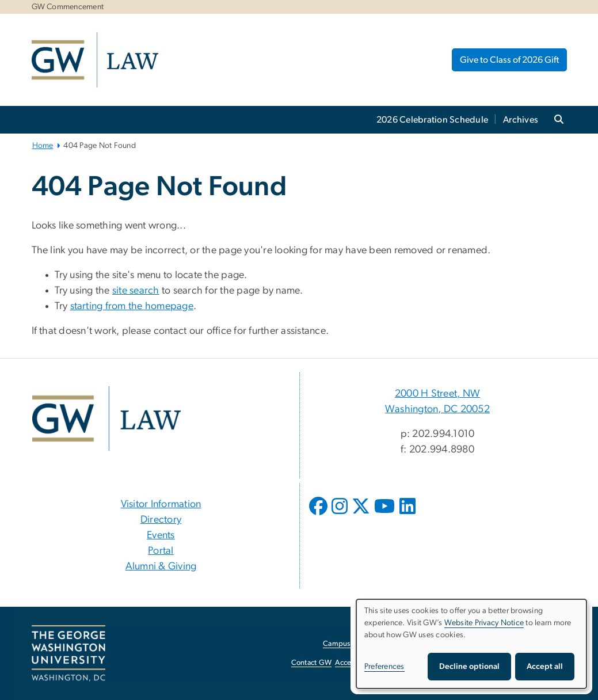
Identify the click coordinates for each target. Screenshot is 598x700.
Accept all (545, 667)
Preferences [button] (384, 667)
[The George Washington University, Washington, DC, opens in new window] (68, 653)
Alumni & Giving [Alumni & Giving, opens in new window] (161, 566)
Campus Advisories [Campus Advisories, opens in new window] (354, 644)
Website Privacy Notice (484, 623)
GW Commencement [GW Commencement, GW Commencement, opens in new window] (68, 7)
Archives (521, 120)
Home (43, 146)
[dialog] (471, 644)
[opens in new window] (319, 515)
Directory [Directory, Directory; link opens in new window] (161, 520)
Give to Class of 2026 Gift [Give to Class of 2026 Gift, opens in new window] (509, 60)
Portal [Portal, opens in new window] (161, 551)
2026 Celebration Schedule (432, 120)
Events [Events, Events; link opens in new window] (161, 535)
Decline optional (469, 667)
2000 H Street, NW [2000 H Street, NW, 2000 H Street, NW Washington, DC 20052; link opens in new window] (437, 394)
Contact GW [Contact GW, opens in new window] (312, 663)
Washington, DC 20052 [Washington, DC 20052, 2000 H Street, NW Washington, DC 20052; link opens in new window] (437, 409)
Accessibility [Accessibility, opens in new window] (355, 663)
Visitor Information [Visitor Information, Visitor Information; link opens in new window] (161, 504)
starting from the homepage (132, 306)
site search (136, 291)
